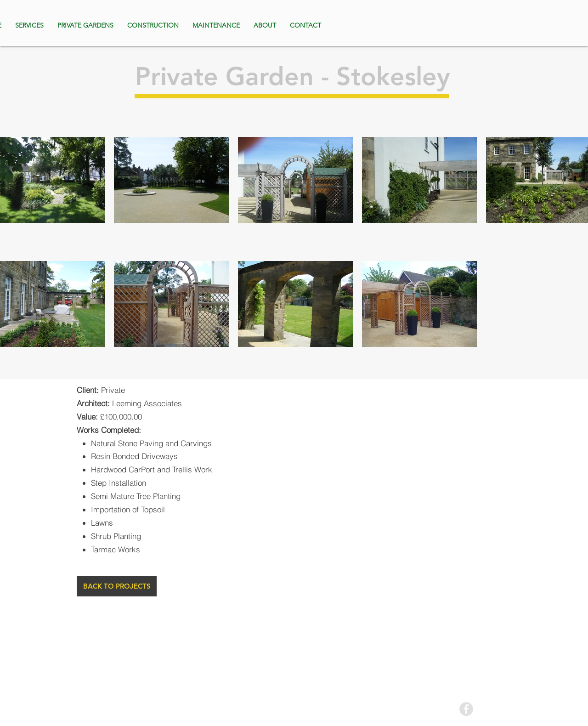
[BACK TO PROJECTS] (117, 586)
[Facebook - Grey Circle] (466, 709)
